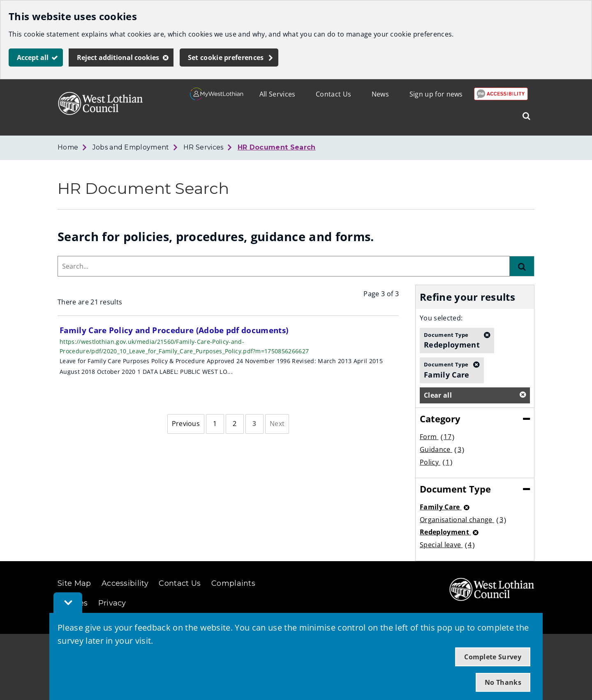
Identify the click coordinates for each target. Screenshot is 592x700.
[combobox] (284, 266)
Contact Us (333, 94)
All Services (277, 94)
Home (68, 147)
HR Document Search (277, 147)
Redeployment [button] (452, 340)
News (380, 94)
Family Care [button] (447, 370)
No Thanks (503, 682)
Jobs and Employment (131, 147)
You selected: (441, 318)
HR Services (203, 147)
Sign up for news (436, 94)
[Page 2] (235, 424)
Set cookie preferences (226, 58)
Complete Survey (493, 657)
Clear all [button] (438, 395)
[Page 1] (215, 424)
